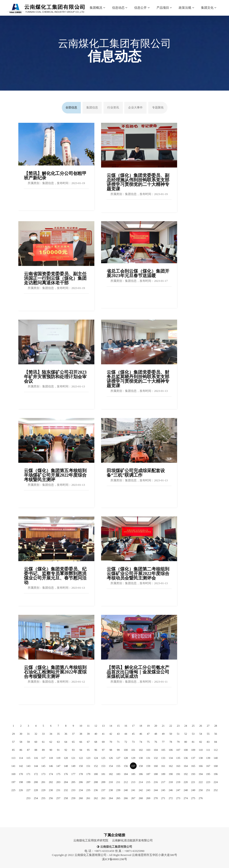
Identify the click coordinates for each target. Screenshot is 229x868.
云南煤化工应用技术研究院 (91, 840)
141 (13, 766)
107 (178, 750)
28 (216, 726)
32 (36, 734)
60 (36, 742)
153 (103, 766)
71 (118, 742)
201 (43, 782)
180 (96, 774)
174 (51, 774)
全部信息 (71, 107)
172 (36, 774)
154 (111, 766)
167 (208, 766)
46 (141, 734)
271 (163, 798)
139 (208, 758)
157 (133, 766)
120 (66, 758)
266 (126, 798)
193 (193, 774)
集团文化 (209, 5)
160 (156, 766)
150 (81, 766)
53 (193, 734)
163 (178, 766)
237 (103, 790)
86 (21, 750)
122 (81, 758)
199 (28, 782)
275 (193, 798)
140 (216, 758)
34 (51, 734)
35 (58, 734)
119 (58, 758)
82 (201, 742)
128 (126, 758)
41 (103, 734)
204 (66, 782)
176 (66, 774)
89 (43, 750)
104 (156, 750)
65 (73, 742)
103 (148, 750)
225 (13, 790)
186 (141, 774)
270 (156, 798)
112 (216, 750)
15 (118, 726)
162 (171, 766)
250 (201, 790)
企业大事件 (135, 107)
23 (178, 726)
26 (201, 726)
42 (111, 734)
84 (216, 742)
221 (193, 782)
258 (66, 798)
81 (193, 742)
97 (103, 750)
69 (103, 742)
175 (58, 774)
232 (66, 790)
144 (36, 766)
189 (163, 774)
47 (148, 734)
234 (81, 790)
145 (43, 766)
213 (133, 782)
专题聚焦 (158, 107)
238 (111, 790)
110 (201, 750)
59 (28, 742)
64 (66, 742)
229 (43, 790)
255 (43, 798)
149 (73, 766)
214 (141, 782)
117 (43, 758)
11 (88, 726)
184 (126, 774)
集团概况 (97, 5)
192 (186, 774)
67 (88, 742)
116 (36, 758)
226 (21, 790)
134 (171, 758)
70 (111, 742)
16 (126, 726)
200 (36, 782)
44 (126, 734)
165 (193, 766)
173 (43, 774)
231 (58, 790)
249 (193, 790)
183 (118, 774)
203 (58, 782)
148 (66, 766)
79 (178, 742)
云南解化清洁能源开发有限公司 (132, 840)
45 (133, 734)
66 (81, 742)
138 (201, 758)
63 (58, 742)
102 (141, 750)
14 (111, 726)
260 (81, 798)
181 (103, 774)
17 (133, 726)
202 (51, 782)
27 (208, 726)
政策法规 (186, 5)
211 (118, 782)
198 (21, 782)
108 (186, 750)
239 (118, 790)
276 (201, 798)
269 (148, 798)
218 (171, 782)
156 (126, 766)
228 (36, 790)
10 (81, 726)
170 (21, 774)
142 (21, 766)
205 (73, 782)
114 (21, 758)
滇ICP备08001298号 (114, 859)
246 (171, 790)
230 (51, 790)
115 (28, 758)
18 (141, 726)
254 (36, 798)
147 (58, 766)
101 (133, 750)
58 (21, 742)
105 (163, 750)
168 (216, 766)
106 (171, 750)
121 (73, 758)
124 (96, 758)
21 (163, 726)
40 (96, 734)
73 (133, 742)
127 (118, 758)
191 (178, 774)
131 (148, 758)
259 (73, 798)
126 (111, 758)
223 (208, 782)
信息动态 (120, 5)
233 (73, 790)
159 (148, 766)
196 (216, 774)
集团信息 (92, 107)
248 (186, 790)
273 (178, 798)
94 (81, 750)
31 (28, 734)
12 (96, 726)
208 (96, 782)
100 (126, 750)
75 (148, 742)
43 (118, 734)
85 (13, 750)
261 (88, 798)
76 (156, 742)
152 (96, 766)
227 (28, 790)
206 (81, 782)
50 (171, 734)
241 (133, 790)
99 (118, 750)
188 (156, 774)
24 (186, 726)
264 (111, 798)
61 (43, 742)
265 (118, 798)
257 (58, 798)
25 (193, 726)
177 (73, 774)
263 (103, 798)
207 (88, 782)
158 (141, 766)
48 (156, 734)
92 (66, 750)
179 (88, 774)
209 (103, 782)
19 (148, 726)
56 (216, 734)
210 (111, 782)
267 (133, 798)
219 (178, 782)
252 (216, 790)
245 (163, 790)
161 (163, 766)
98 (111, 750)
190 (171, 774)
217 (163, 782)
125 (103, 758)
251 (208, 790)
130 (141, 758)
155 (118, 766)
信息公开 (142, 5)
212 (126, 782)
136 (186, 758)
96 (96, 750)
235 (88, 790)
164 (186, 766)
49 (163, 734)
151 (88, 766)
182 (111, 774)
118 (51, 758)
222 (201, 782)
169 (13, 774)
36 (66, 734)
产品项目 (164, 5)
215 (148, 782)
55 (208, 734)
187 (148, 774)
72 (126, 742)
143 (28, 766)
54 (201, 734)
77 (163, 742)
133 (163, 758)
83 (208, 742)
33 (43, 734)
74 (141, 742)
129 (133, 758)
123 (88, 758)
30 (21, 734)
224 (216, 782)
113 (13, 758)
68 (96, 742)
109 (193, 750)
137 (193, 758)
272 (171, 798)
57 (13, 742)
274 (186, 798)
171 (28, 774)
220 (186, 782)
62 (51, 742)
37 (73, 734)
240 (126, 790)
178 (81, 774)
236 (96, 790)
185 (133, 774)
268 (141, 798)
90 (51, 750)
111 (208, 750)
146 (51, 766)
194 (201, 774)
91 (58, 750)
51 (178, 734)
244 (156, 790)
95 (88, 750)
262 (96, 798)
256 (51, 798)
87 (28, 750)
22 (171, 726)
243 (148, 790)
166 (201, 766)
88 (36, 750)
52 (186, 734)
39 (88, 734)
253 (28, 798)
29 (13, 734)
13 (103, 726)
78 (171, 742)
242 (141, 790)
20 (156, 726)
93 (73, 750)
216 (156, 782)
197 (13, 782)
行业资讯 (113, 107)
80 (186, 742)
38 (81, 734)
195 (208, 774)
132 (156, 758)
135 (178, 758)
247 (178, 790)
